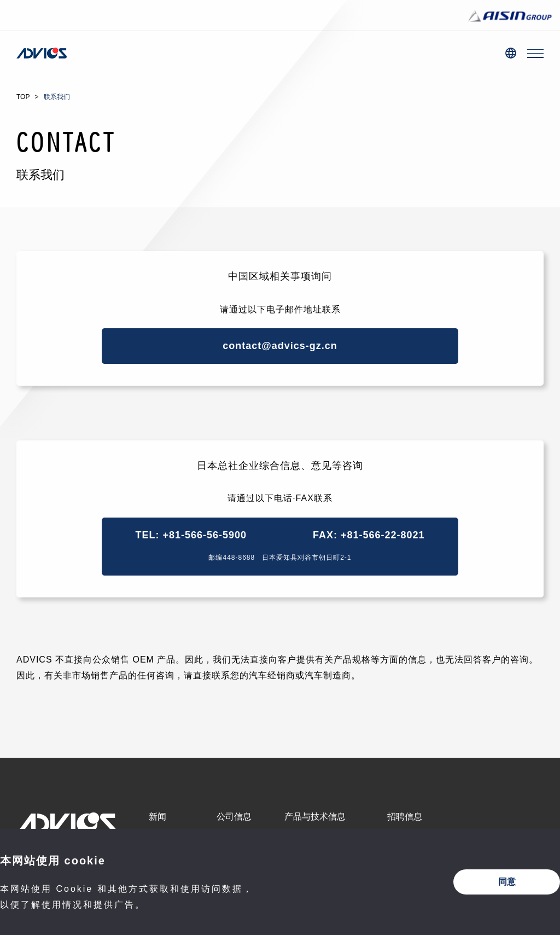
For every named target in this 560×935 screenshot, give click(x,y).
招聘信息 (405, 817)
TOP (23, 97)
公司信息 (234, 817)
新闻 (157, 817)
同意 (507, 882)
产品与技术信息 (315, 817)
